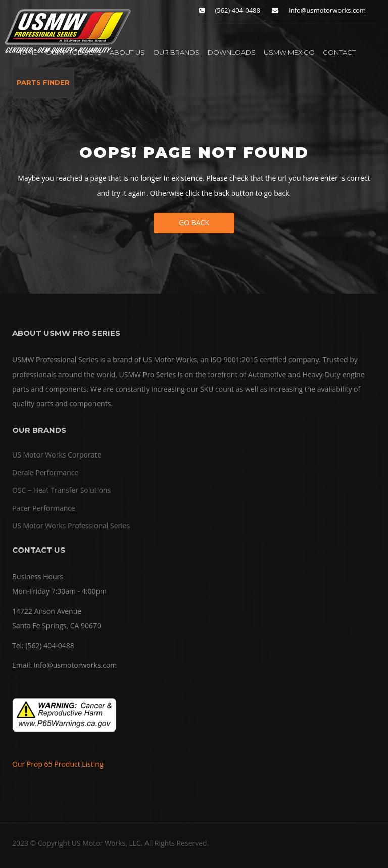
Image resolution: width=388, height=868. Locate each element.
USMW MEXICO (289, 52)
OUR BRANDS (176, 52)
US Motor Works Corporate (57, 455)
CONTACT (339, 52)
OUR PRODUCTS (74, 52)
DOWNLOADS (232, 52)
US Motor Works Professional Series (71, 526)
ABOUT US (127, 52)
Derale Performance (45, 472)
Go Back (194, 223)
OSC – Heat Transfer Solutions (61, 490)
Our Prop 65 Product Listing (58, 764)
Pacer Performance (44, 508)
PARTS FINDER (43, 82)
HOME (27, 52)
